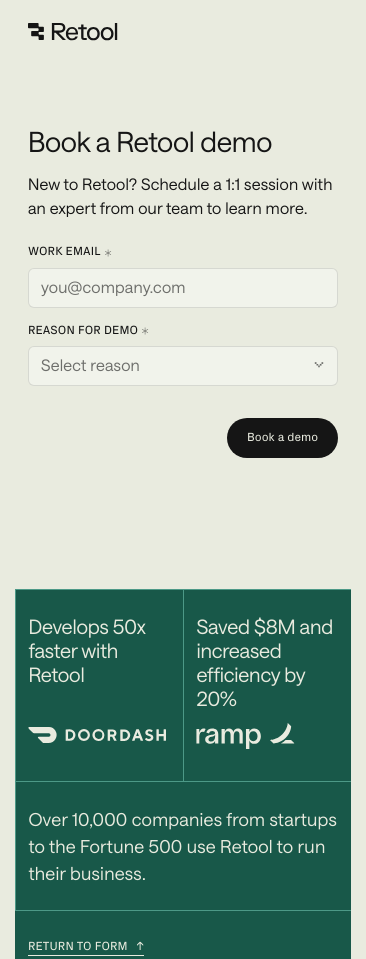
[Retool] (74, 32)
